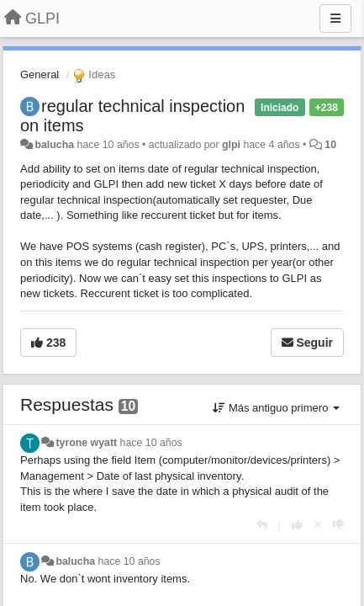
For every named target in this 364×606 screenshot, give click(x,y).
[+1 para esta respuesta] (297, 525)
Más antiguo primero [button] (276, 408)
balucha (54, 145)
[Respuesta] (262, 525)
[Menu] (335, 19)
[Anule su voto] (318, 525)
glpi (231, 145)
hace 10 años (151, 443)
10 (330, 145)
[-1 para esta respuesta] (338, 525)
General (40, 74)
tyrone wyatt (86, 443)
